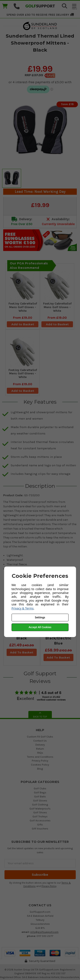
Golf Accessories (40, 820)
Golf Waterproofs (40, 809)
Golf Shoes (40, 812)
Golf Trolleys (40, 816)
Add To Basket (22, 652)
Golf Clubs (40, 788)
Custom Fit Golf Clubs (40, 737)
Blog (40, 769)
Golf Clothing (40, 804)
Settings (40, 617)
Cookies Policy (40, 765)
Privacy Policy (40, 761)
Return (40, 749)
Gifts (40, 824)
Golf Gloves (40, 800)
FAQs (40, 753)
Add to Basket (23, 324)
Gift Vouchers (40, 828)
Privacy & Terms (23, 608)
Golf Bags (40, 792)
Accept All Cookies (40, 627)
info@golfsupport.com (44, 932)
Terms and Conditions (40, 757)
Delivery (40, 745)
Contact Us (40, 741)
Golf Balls (40, 796)
